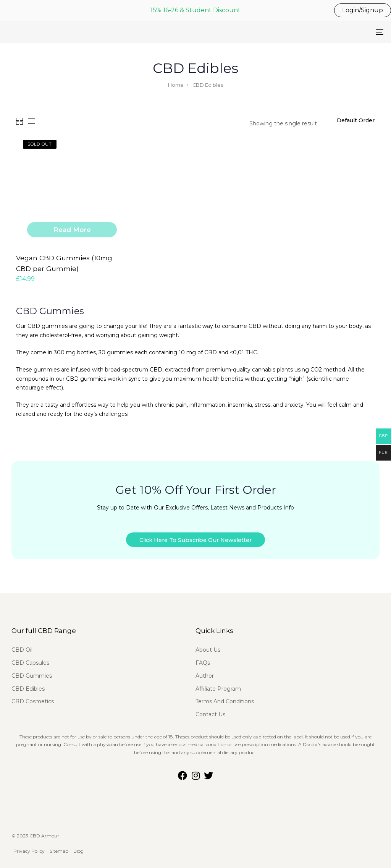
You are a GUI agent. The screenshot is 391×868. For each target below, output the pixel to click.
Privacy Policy (29, 847)
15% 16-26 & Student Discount (195, 10)
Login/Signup (363, 10)
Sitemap (60, 847)
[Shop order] (356, 121)
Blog (78, 847)
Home (176, 85)
